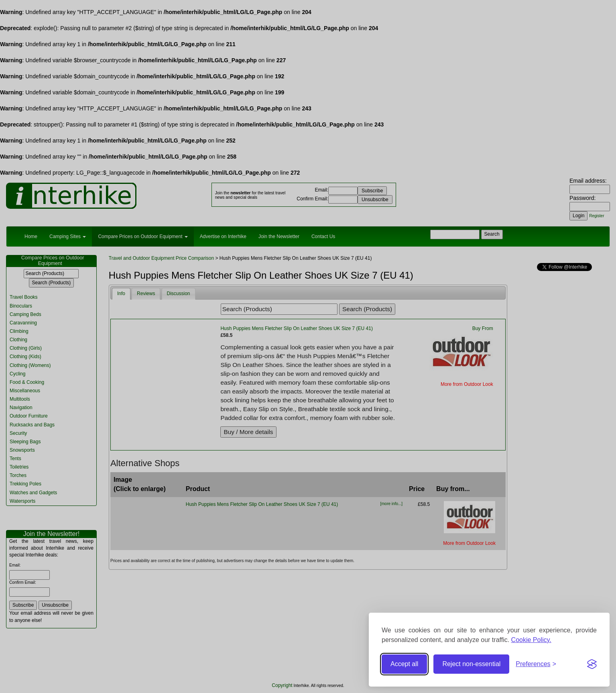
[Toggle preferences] (536, 664)
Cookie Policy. (531, 640)
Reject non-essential (471, 664)
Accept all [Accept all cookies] (404, 664)
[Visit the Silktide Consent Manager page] (592, 664)
